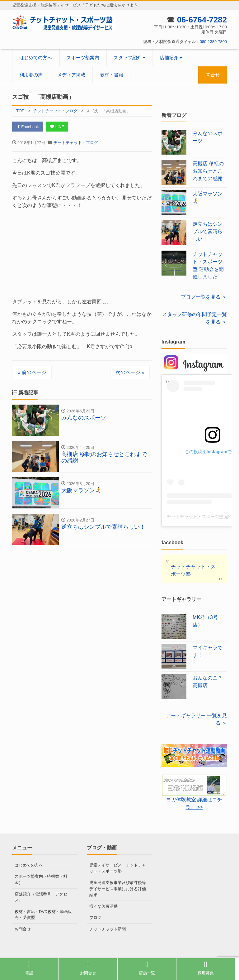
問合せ (213, 75)
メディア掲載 (71, 75)
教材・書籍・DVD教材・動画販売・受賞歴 (43, 914)
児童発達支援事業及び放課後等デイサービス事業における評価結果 (118, 889)
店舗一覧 (147, 968)
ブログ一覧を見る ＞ (204, 297)
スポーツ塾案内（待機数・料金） (41, 879)
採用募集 (206, 968)
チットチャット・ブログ (76, 143)
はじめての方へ (36, 58)
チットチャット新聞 (108, 929)
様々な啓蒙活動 (103, 906)
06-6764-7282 (202, 20)
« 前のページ (32, 372)
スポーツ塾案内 (83, 58)
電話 (29, 968)
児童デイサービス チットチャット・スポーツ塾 (118, 868)
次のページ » (130, 372)
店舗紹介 (169, 58)
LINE (58, 127)
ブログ (95, 918)
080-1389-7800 (213, 42)
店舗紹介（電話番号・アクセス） (41, 897)
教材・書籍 (112, 75)
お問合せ (23, 929)
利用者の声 (31, 75)
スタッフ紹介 (128, 58)
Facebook (28, 127)
